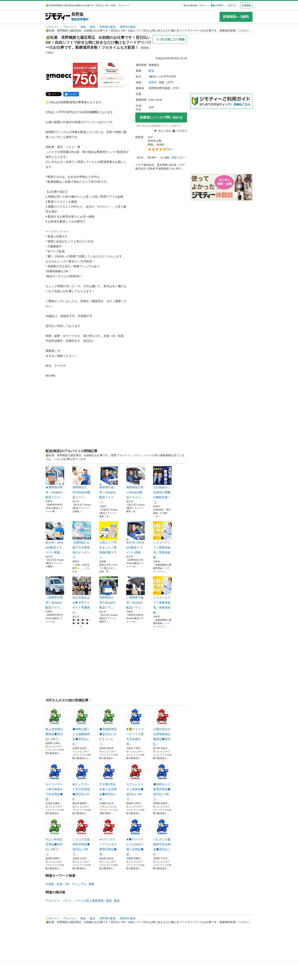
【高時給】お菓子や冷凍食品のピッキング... (82, 540)
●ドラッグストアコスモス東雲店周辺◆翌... (109, 837)
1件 (67, 884)
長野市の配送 (128, 27)
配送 (93, 27)
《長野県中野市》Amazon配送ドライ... (55, 593)
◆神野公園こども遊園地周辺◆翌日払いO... (82, 727)
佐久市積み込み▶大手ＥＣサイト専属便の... (82, 595)
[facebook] (71, 94)
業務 (91, 884)
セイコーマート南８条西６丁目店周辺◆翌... (55, 782)
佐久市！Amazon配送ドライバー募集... (55, 538)
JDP (150, 137)
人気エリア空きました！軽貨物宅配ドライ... (109, 540)
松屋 (60, 884)
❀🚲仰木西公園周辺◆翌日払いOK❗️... (55, 724)
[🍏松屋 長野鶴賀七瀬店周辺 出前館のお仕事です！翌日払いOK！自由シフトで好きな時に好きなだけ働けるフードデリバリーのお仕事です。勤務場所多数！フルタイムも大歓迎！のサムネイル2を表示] (85, 75)
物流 (83, 27)
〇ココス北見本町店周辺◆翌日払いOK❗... (82, 837)
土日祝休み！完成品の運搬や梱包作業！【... (162, 485)
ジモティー (52, 27)
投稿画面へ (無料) (236, 17)
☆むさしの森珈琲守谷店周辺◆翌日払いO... (162, 837)
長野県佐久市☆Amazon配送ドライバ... (136, 483)
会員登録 (246, 5)
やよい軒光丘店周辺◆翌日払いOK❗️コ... (55, 837)
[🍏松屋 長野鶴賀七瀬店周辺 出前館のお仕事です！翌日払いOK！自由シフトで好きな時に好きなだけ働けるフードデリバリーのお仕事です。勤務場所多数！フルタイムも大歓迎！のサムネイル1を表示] (59, 75)
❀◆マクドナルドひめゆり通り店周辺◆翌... (136, 837)
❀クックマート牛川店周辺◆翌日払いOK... (82, 782)
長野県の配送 (108, 27)
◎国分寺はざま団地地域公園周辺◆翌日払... (162, 727)
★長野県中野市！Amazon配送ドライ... (55, 483)
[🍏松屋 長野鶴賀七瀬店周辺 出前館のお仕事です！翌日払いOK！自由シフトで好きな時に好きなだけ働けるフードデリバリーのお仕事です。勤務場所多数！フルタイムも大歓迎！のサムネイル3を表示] (112, 75)
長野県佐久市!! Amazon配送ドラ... (109, 593)
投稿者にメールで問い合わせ (161, 117)
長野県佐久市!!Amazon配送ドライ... (82, 483)
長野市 (153, 82)
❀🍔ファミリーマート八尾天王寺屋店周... (136, 727)
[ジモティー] (58, 17)
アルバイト (70, 27)
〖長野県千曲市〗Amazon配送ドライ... (136, 593)
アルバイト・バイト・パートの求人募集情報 (74, 901)
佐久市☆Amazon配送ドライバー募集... (136, 538)
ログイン (232, 5)
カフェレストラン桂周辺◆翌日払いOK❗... (136, 782)
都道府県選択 (80, 19)
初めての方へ (217, 5)
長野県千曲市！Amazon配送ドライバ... (109, 485)
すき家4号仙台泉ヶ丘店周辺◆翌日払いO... (109, 782)
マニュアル (79, 884)
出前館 (50, 884)
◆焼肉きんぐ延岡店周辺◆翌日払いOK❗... (162, 782)
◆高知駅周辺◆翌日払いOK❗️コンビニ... (109, 727)
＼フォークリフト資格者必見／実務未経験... (162, 540)
